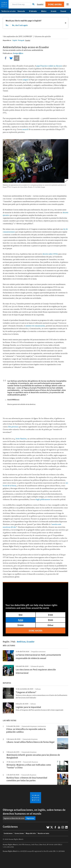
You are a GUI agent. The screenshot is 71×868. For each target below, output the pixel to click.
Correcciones (19, 833)
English (15, 40)
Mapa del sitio (31, 833)
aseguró (26, 80)
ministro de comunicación (35, 326)
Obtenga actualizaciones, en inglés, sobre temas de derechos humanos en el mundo (34, 812)
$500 (50, 620)
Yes (7, 25)
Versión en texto (43, 833)
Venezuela (22, 11)
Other (50, 625)
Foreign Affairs (18, 53)
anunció (25, 129)
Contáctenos (8, 833)
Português (21, 40)
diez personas (13, 427)
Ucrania (55, 11)
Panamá (64, 11)
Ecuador (31, 642)
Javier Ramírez (21, 439)
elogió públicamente (43, 499)
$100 (50, 615)
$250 (21, 620)
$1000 (20, 625)
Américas (21, 642)
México (45, 11)
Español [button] (40, 4)
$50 (20, 615)
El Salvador (34, 11)
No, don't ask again (20, 25)
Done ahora (55, 4)
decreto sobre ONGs (50, 254)
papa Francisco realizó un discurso (49, 66)
